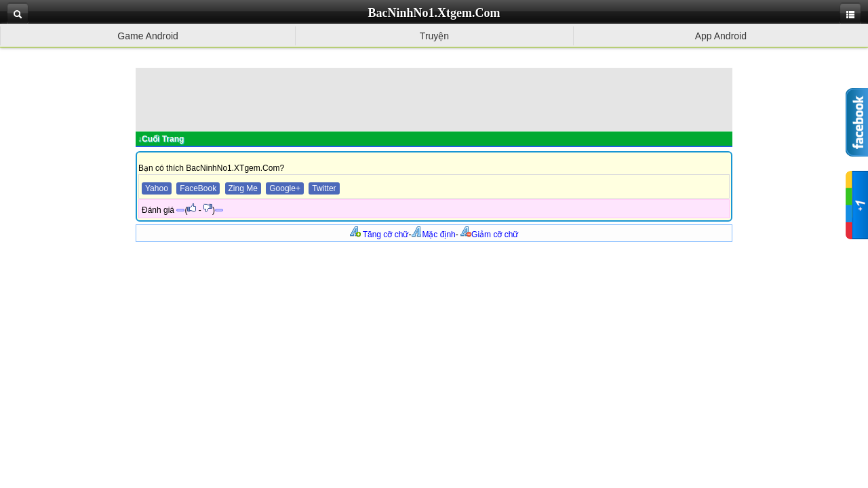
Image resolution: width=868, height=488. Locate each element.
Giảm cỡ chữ (489, 235)
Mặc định (433, 235)
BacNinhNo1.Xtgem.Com (434, 13)
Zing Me (243, 188)
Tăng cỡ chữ (379, 235)
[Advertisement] (434, 98)
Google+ (285, 188)
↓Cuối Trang (161, 139)
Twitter (324, 188)
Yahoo (157, 188)
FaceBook (198, 188)
